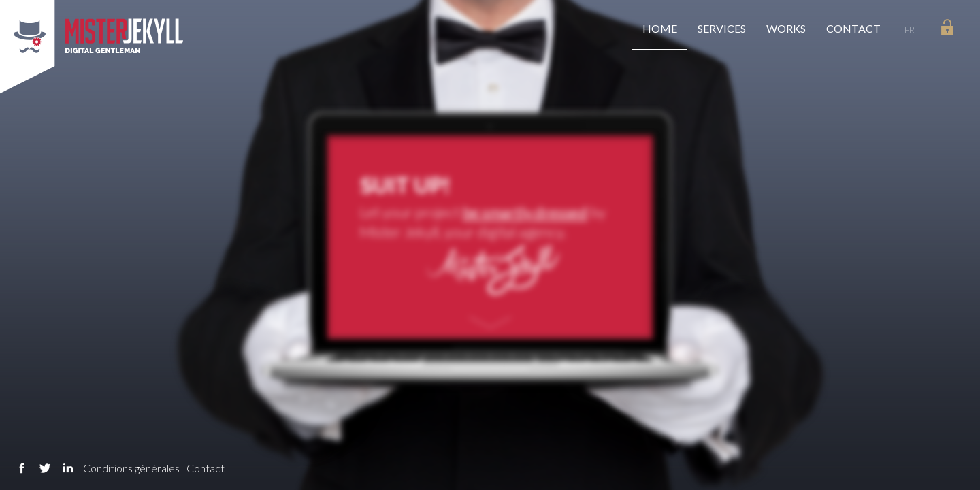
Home (660, 28)
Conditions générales (131, 468)
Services (722, 28)
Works (786, 28)
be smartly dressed (525, 212)
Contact (853, 28)
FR (910, 30)
